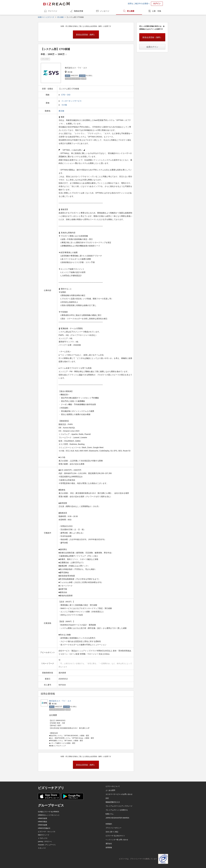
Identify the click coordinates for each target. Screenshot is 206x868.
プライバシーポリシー (114, 828)
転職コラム (110, 814)
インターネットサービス (71, 101)
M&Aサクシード (44, 835)
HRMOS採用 (43, 818)
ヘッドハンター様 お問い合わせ (117, 840)
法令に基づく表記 (112, 832)
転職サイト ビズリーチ (46, 17)
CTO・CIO (66, 95)
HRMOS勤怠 (43, 822)
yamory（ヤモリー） (45, 841)
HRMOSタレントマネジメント (49, 815)
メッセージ (105, 11)
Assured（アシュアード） (47, 845)
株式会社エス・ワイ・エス (60, 701)
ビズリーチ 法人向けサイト (115, 836)
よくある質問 (110, 790)
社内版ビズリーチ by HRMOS (48, 812)
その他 (64, 105)
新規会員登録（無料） (86, 35)
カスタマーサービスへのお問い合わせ (119, 794)
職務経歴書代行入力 (113, 802)
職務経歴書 (79, 11)
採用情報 (109, 848)
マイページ (53, 11)
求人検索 (131, 11)
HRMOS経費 (43, 825)
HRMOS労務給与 (44, 828)
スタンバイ (42, 848)
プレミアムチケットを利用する (117, 810)
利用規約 (109, 824)
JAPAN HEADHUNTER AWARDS (117, 818)
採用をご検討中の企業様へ (139, 4)
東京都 (62, 111)
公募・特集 (157, 11)
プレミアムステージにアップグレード (119, 806)
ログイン (157, 4)
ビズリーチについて (113, 786)
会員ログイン (152, 47)
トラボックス (43, 838)
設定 (107, 798)
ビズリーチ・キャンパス (47, 832)
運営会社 (109, 844)
